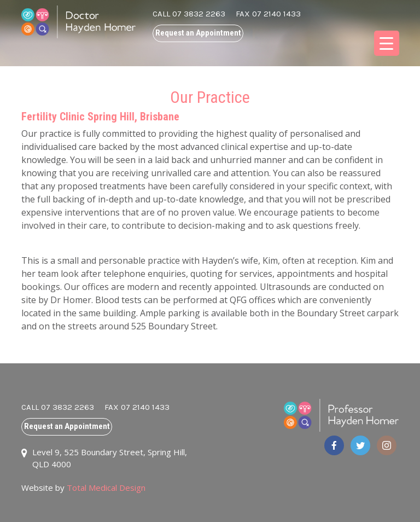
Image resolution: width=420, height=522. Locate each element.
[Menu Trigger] (387, 43)
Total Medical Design (106, 488)
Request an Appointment (198, 33)
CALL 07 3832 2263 (189, 14)
